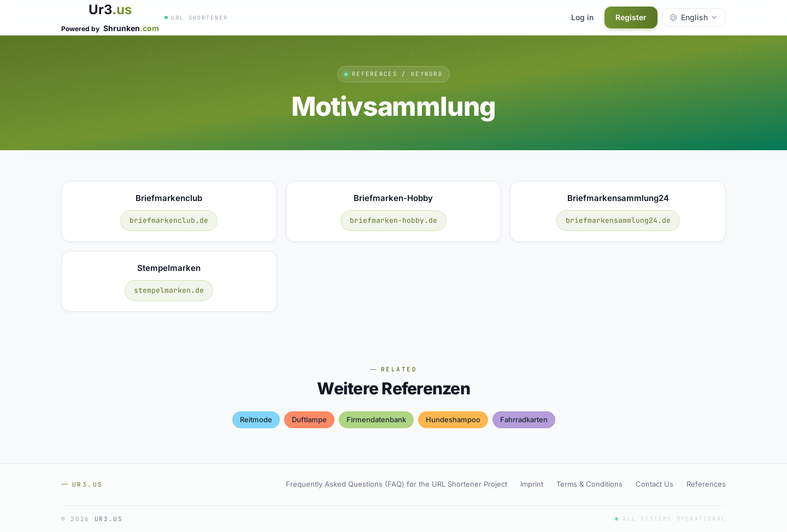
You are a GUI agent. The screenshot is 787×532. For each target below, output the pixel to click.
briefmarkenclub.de (169, 220)
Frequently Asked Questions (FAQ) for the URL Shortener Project (397, 484)
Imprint (532, 484)
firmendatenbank (376, 419)
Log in (582, 17)
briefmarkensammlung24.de (618, 220)
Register (631, 17)
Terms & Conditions (589, 484)
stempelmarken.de (169, 290)
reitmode (256, 419)
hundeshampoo (453, 419)
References (706, 484)
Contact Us (654, 484)
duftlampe (309, 419)
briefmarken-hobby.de (393, 220)
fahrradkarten (524, 419)
